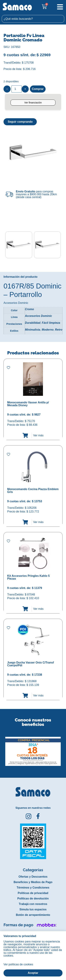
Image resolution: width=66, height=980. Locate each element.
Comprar (38, 89)
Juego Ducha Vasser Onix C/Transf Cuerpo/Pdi (31, 664)
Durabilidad (33, 323)
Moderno (48, 330)
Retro (59, 330)
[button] (2, 749)
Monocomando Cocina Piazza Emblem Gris (33, 491)
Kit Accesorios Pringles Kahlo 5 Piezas (28, 577)
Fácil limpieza (51, 323)
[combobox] (33, 19)
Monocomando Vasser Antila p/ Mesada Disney (28, 404)
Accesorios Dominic (39, 316)
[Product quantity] (17, 89)
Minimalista (33, 330)
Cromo (30, 309)
